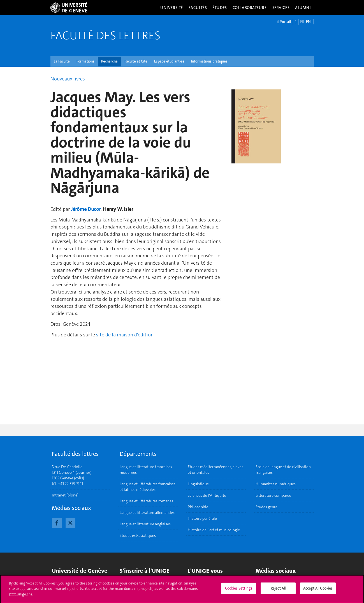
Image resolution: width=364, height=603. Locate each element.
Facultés (198, 8)
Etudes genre (266, 507)
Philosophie (198, 507)
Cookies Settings (239, 591)
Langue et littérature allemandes (147, 512)
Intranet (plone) (65, 495)
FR (302, 22)
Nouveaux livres (68, 79)
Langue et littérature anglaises (145, 524)
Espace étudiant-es (169, 61)
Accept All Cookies (318, 591)
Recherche (109, 61)
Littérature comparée (273, 495)
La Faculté (62, 61)
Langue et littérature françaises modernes (146, 470)
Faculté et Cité (136, 61)
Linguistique (198, 484)
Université (172, 8)
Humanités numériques (276, 484)
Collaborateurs (250, 8)
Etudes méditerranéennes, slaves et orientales (215, 470)
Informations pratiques (209, 61)
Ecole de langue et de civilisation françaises (283, 470)
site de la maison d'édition (125, 335)
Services (281, 8)
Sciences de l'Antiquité (207, 495)
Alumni (303, 8)
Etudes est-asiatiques (138, 535)
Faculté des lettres (105, 36)
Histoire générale (202, 518)
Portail (284, 22)
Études (220, 8)
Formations (85, 61)
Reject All (278, 591)
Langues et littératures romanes (146, 501)
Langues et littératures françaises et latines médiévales (148, 487)
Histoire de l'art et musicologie (214, 530)
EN (308, 22)
